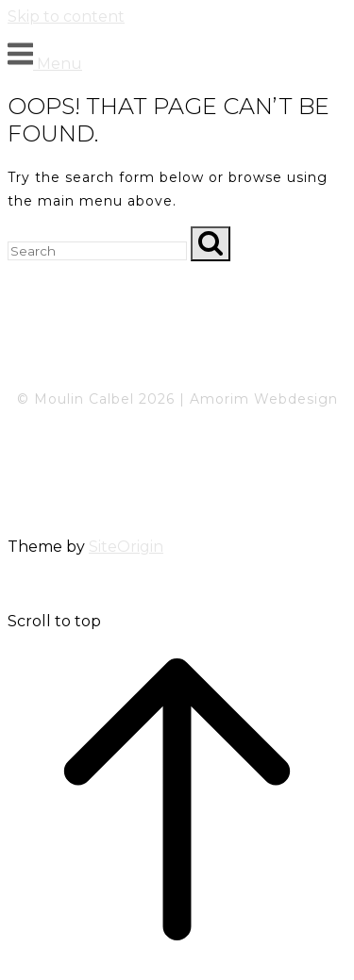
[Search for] (97, 251)
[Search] (211, 244)
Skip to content (66, 17)
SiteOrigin (126, 547)
